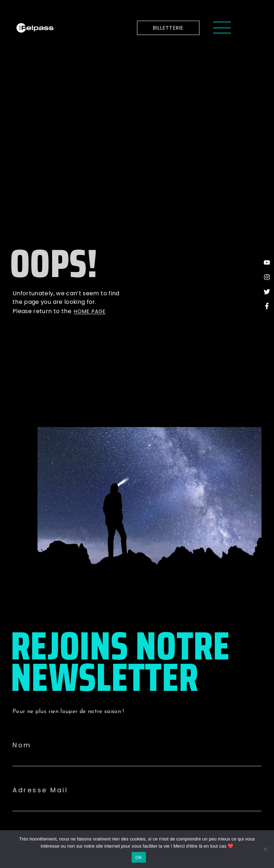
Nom (22, 745)
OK (139, 857)
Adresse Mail (40, 790)
